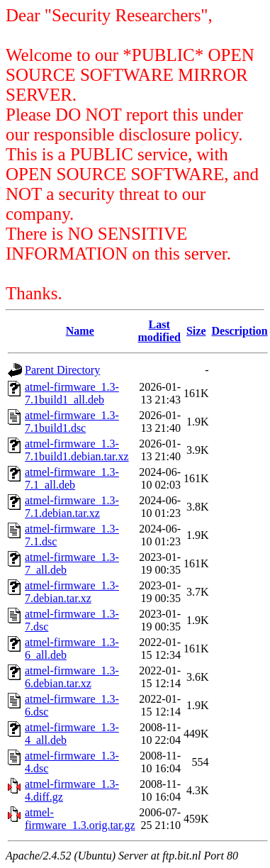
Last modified (159, 331)
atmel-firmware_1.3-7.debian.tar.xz (72, 592)
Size (196, 331)
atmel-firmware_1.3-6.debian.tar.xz (72, 677)
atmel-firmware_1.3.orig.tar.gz (80, 819)
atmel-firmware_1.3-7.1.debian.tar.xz (72, 507)
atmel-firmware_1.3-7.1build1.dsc (72, 422)
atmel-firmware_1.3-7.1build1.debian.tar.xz (77, 450)
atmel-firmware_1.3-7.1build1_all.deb (72, 393)
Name (80, 331)
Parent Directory (62, 370)
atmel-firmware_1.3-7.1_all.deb (72, 478)
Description (240, 331)
